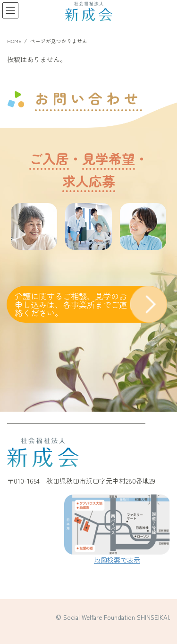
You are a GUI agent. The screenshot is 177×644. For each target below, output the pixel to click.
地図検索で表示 (117, 560)
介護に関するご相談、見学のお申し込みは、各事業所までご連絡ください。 (71, 304)
